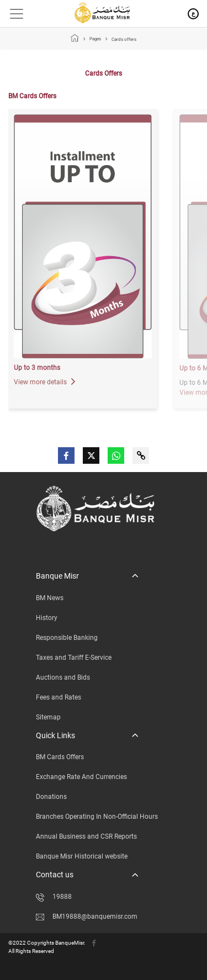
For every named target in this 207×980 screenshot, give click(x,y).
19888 (54, 897)
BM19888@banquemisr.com (87, 917)
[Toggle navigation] (12, 14)
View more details (44, 382)
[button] (87, 576)
